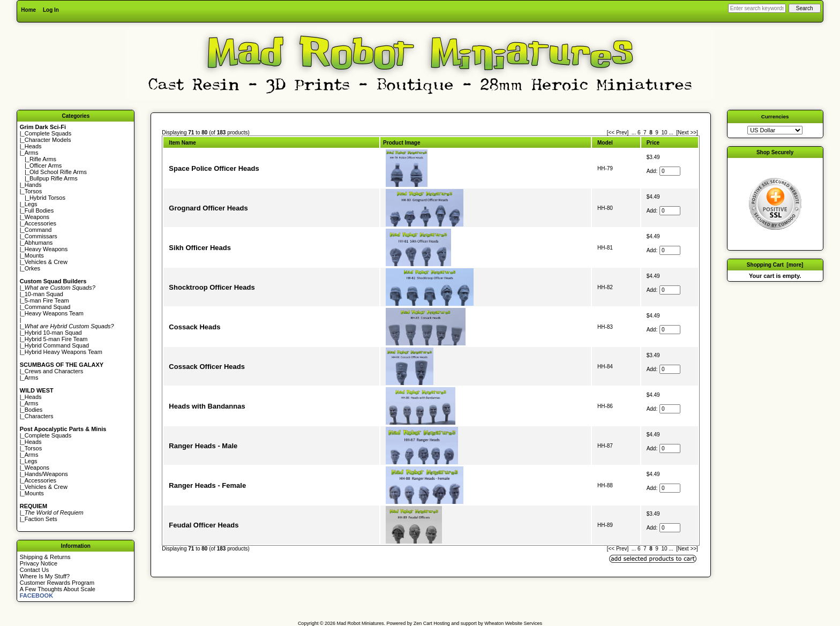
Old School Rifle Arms (58, 172)
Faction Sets (41, 519)
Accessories (40, 223)
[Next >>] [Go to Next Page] (687, 133)
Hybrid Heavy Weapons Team (63, 352)
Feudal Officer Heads (204, 525)
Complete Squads (48, 133)
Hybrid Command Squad (57, 345)
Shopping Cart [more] (775, 265)
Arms (32, 378)
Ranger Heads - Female (207, 485)
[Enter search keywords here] (757, 8)
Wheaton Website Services (513, 623)
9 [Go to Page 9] (657, 133)
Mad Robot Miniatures (361, 623)
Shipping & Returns (45, 557)
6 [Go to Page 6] (639, 133)
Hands (33, 185)
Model (605, 143)
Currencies (775, 116)
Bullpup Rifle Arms (54, 178)
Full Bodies (39, 210)
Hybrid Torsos (47, 198)
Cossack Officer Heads (207, 367)
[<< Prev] (618, 133)
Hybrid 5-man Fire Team (56, 339)
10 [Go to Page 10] (664, 133)
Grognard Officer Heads (208, 208)
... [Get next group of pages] (671, 133)
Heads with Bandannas (207, 406)
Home (28, 10)
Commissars (41, 236)
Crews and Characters (54, 371)
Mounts (34, 255)
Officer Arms (46, 165)
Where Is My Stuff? (45, 576)
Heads (33, 146)
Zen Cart (423, 623)
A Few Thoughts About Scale (58, 589)
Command (38, 230)
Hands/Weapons (46, 474)
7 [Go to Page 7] (645, 133)
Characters (39, 416)
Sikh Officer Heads (200, 248)
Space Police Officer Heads (214, 168)
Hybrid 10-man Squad (53, 333)
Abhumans (39, 243)
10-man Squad (44, 294)
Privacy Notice (39, 563)
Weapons (37, 217)
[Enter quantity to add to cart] (670, 171)
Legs (31, 204)
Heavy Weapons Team (54, 313)
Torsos (33, 191)
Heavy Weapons (46, 249)
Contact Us (34, 570)
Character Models (48, 140)
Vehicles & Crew (46, 262)
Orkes (32, 268)
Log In (51, 10)
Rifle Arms (43, 159)
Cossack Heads (194, 327)
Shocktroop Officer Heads (212, 287)
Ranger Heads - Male (203, 446)
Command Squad (48, 307)
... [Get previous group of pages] (634, 133)
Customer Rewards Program (57, 583)
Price (653, 143)
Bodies (34, 410)
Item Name (182, 143)
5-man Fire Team (47, 300)
